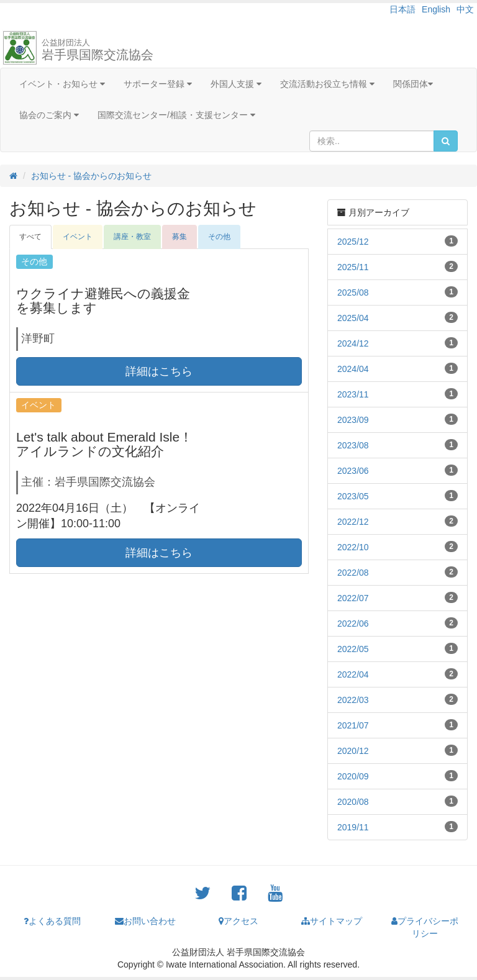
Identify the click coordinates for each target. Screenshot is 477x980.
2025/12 (353, 242)
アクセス (238, 921)
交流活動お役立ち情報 (327, 84)
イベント (78, 237)
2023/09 (353, 420)
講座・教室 (132, 237)
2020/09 (353, 776)
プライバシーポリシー (425, 927)
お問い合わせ (145, 921)
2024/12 (353, 343)
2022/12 (353, 522)
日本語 (402, 9)
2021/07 (353, 725)
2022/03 (353, 700)
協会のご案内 (49, 115)
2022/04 (353, 674)
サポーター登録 (158, 84)
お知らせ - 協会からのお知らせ (91, 176)
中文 (465, 9)
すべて (30, 237)
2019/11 (353, 827)
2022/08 (353, 573)
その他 (219, 237)
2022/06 (353, 624)
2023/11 (353, 394)
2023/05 (353, 496)
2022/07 (353, 598)
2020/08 (353, 802)
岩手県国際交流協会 (98, 50)
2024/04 (353, 369)
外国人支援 (236, 84)
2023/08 (353, 445)
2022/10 (353, 547)
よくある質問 (52, 921)
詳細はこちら (159, 371)
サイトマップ (332, 921)
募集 (179, 237)
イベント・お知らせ (62, 84)
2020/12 (353, 751)
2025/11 (353, 267)
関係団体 (413, 84)
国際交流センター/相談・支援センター (176, 115)
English (436, 9)
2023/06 (353, 471)
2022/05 (353, 649)
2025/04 (353, 318)
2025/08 (353, 293)
